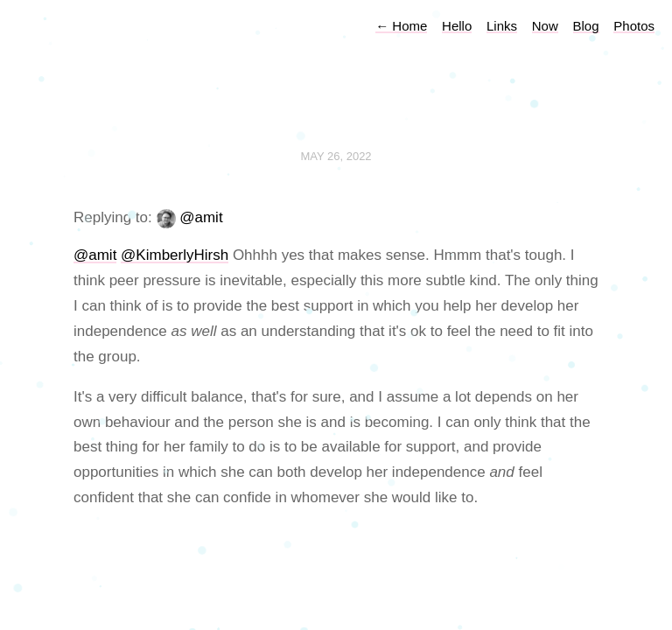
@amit (201, 217)
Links (502, 26)
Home (401, 26)
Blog (586, 26)
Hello (457, 26)
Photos (634, 26)
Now (545, 26)
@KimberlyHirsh (175, 255)
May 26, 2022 (336, 156)
